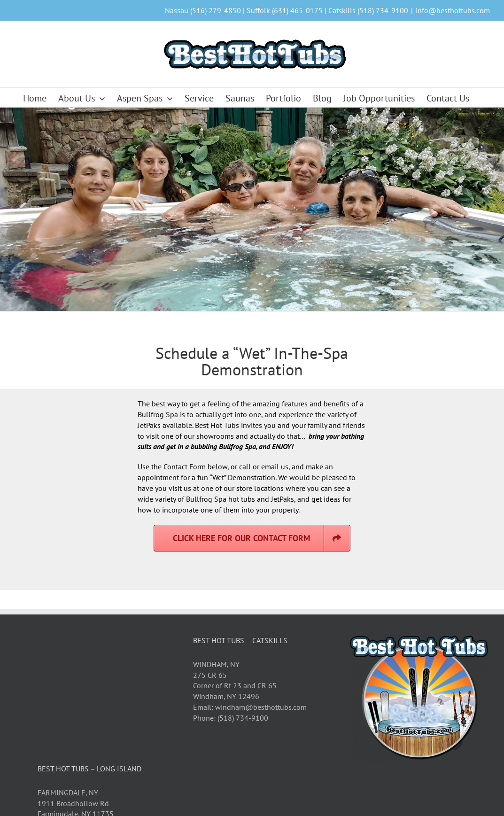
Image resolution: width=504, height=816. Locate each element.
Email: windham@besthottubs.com (250, 609)
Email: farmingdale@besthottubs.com (99, 727)
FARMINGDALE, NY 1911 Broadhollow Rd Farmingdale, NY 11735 (76, 705)
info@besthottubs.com (453, 10)
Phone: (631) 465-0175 (75, 737)
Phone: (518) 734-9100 (231, 620)
